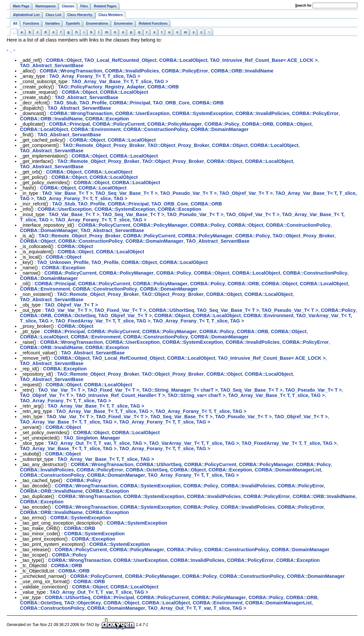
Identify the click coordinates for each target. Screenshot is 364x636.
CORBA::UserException (142, 113)
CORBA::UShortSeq (171, 310)
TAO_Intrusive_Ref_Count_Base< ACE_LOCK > (264, 60)
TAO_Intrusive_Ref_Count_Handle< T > (121, 395)
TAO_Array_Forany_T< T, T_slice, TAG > (95, 76)
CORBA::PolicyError (185, 71)
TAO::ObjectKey (83, 603)
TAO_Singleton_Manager (92, 438)
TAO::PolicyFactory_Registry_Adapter (101, 87)
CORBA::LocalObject (183, 60)
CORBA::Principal (130, 103)
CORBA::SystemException (202, 113)
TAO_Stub (65, 103)
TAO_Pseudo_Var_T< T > (188, 193)
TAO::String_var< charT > (196, 395)
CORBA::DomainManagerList (288, 470)
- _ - (11, 50)
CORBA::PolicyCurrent (119, 124)
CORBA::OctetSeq (75, 316)
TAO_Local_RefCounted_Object (121, 60)
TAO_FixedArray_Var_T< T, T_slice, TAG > (103, 321)
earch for (303, 5)
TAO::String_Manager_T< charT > (180, 390)
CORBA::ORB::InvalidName (242, 71)
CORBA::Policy (222, 124)
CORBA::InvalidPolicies (132, 71)
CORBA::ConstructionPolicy (156, 129)
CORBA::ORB (163, 87)
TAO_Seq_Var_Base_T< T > (126, 193)
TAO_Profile (93, 103)
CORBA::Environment (96, 129)
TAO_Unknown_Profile (63, 262)
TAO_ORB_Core (171, 103)
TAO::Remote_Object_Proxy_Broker (104, 145)
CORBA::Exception (107, 119)
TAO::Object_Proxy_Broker (179, 145)
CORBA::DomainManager (219, 129)
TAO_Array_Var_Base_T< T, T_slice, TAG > (120, 81)
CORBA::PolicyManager (175, 124)
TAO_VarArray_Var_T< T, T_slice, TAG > (194, 443)
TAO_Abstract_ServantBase (52, 65)
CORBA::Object (64, 60)
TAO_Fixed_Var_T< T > (120, 310)
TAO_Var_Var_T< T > (68, 310)
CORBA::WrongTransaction (71, 71)
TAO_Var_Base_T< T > (67, 193)
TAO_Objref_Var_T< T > (246, 193)
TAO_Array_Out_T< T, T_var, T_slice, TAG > (97, 443)
